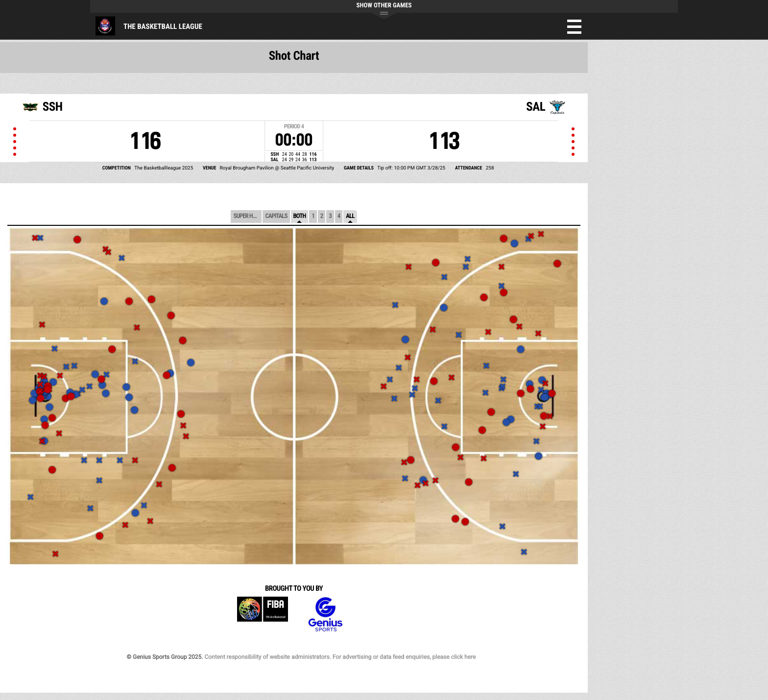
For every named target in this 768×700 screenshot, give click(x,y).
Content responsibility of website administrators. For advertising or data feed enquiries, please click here (340, 657)
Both (300, 216)
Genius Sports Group (325, 615)
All (350, 216)
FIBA (263, 615)
